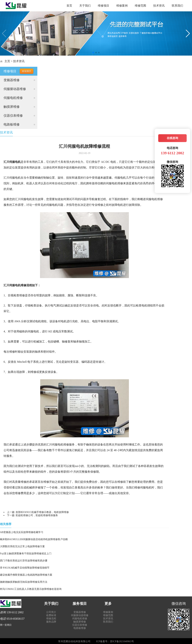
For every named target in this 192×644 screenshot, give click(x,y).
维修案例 (122, 6)
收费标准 (51, 615)
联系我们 (177, 6)
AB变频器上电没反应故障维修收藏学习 (22, 532)
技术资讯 (159, 6)
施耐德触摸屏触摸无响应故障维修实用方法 (24, 582)
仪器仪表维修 (13, 116)
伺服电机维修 (13, 98)
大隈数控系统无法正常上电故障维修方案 (22, 546)
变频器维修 (12, 80)
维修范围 (140, 6)
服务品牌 (51, 622)
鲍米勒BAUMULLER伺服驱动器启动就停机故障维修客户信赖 (34, 539)
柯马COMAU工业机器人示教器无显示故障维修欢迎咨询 (31, 589)
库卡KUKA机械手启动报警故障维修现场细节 (25, 568)
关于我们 (85, 6)
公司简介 (51, 612)
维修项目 (103, 6)
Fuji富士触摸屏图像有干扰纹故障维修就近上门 (26, 554)
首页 (69, 6)
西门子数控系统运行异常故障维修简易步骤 (24, 561)
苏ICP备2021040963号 (122, 641)
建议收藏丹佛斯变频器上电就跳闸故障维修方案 (26, 575)
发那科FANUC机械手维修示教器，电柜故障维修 (42, 512)
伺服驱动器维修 (15, 89)
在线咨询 (172, 138)
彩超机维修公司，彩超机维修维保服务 (37, 515)
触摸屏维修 (12, 107)
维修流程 (51, 619)
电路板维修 (12, 124)
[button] (93, 53)
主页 (7, 61)
